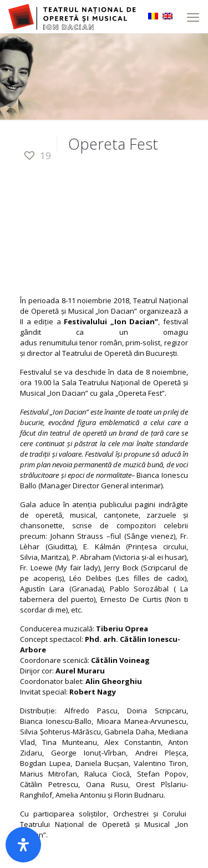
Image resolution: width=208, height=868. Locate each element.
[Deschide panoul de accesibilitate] (23, 845)
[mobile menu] (193, 17)
